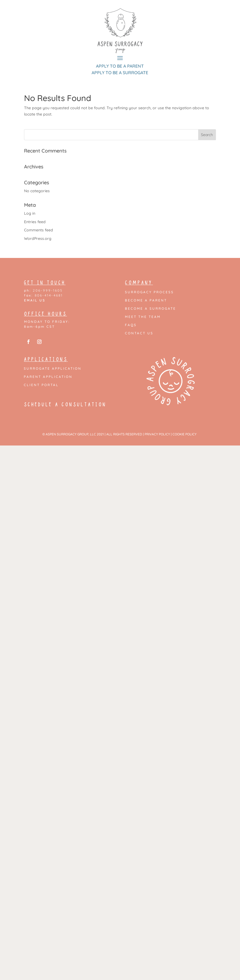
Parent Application (48, 377)
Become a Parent (146, 300)
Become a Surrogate (150, 309)
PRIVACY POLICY (157, 434)
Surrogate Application (53, 369)
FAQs (131, 325)
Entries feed (35, 222)
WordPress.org (38, 238)
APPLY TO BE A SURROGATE (120, 73)
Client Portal (41, 385)
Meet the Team (143, 317)
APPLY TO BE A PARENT (120, 66)
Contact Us (139, 333)
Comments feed (39, 230)
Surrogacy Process (149, 292)
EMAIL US (35, 300)
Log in (30, 213)
